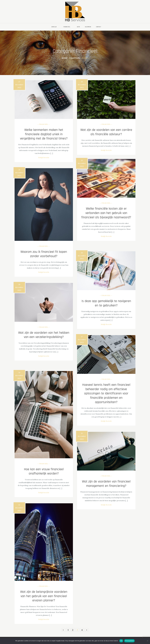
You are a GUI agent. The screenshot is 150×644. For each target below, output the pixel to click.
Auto (78, 27)
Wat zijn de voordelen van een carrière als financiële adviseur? (106, 132)
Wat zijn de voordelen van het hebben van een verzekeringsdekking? (44, 335)
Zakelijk (55, 27)
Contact (99, 27)
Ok (121, 641)
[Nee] (147, 641)
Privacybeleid (129, 641)
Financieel (68, 27)
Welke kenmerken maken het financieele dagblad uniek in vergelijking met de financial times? (44, 134)
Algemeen (88, 27)
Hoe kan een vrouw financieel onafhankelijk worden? (44, 471)
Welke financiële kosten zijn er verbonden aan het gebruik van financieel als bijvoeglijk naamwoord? (106, 213)
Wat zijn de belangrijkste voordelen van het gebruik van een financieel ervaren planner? (44, 596)
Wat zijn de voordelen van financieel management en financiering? (106, 484)
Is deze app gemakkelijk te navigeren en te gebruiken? (106, 303)
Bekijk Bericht (44, 157)
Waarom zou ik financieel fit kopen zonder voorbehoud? (44, 254)
